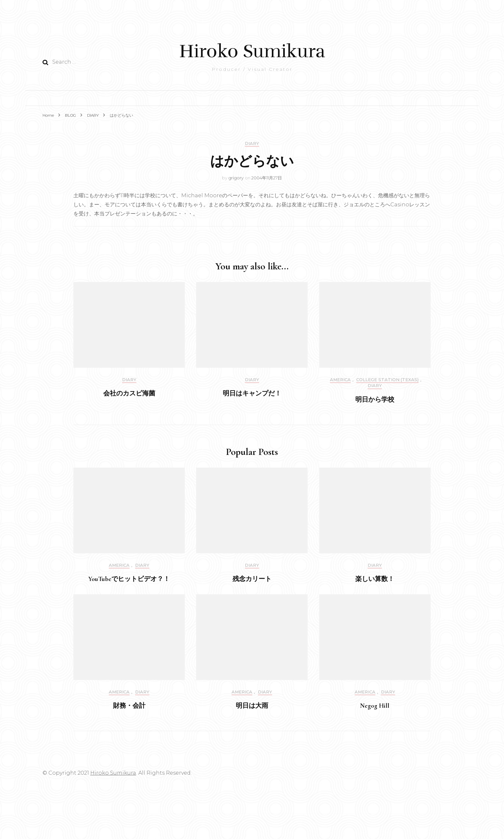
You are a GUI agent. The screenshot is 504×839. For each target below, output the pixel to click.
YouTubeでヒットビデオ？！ (129, 579)
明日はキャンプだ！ (252, 394)
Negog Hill (375, 706)
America (340, 380)
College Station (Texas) (387, 380)
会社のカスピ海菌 (129, 394)
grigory (236, 178)
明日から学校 (375, 400)
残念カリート (252, 579)
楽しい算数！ (375, 579)
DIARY (252, 143)
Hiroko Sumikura (252, 51)
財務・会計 (129, 706)
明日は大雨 (252, 706)
